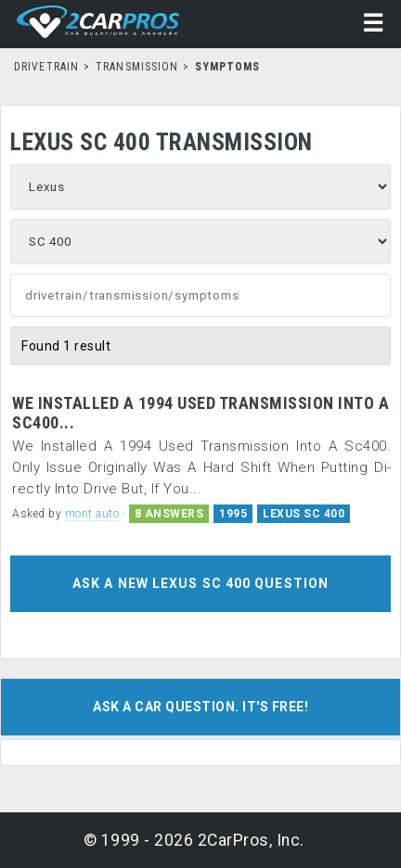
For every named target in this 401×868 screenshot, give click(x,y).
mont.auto (92, 514)
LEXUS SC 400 (304, 514)
